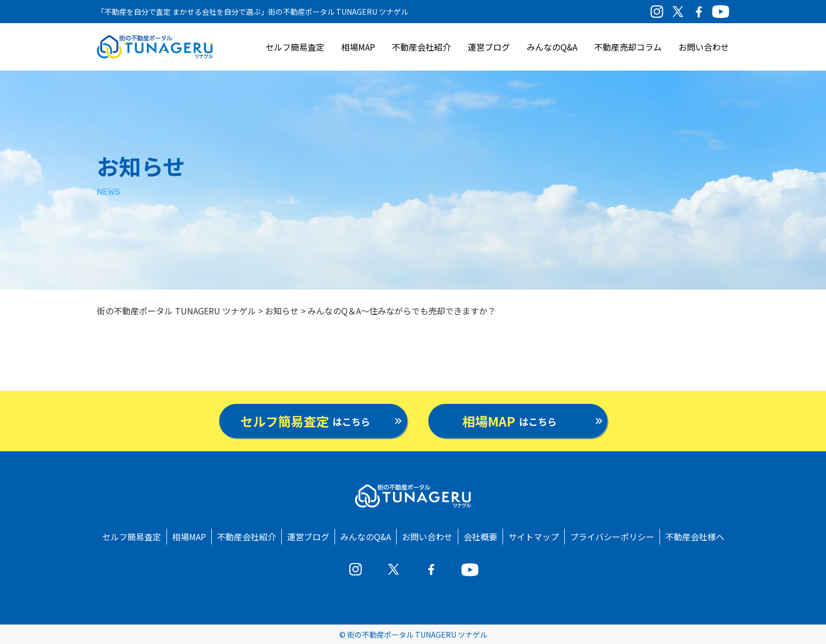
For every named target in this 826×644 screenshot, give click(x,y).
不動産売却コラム (628, 47)
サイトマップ (534, 537)
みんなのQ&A (552, 47)
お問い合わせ (704, 47)
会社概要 (480, 537)
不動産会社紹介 (421, 47)
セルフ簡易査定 (295, 47)
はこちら (305, 421)
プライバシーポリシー (612, 537)
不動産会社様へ (695, 537)
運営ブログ (489, 47)
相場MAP (358, 47)
